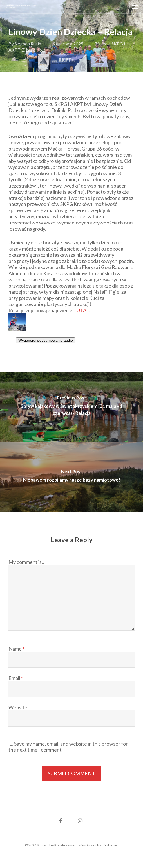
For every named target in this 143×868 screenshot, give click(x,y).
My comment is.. (26, 562)
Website (18, 707)
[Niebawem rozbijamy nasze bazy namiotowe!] (71, 477)
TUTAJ (81, 310)
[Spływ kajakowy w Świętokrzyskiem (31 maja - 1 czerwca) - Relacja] (71, 407)
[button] (135, 7)
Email (16, 678)
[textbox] (71, 346)
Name (16, 649)
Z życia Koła (34, 50)
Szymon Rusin (28, 44)
